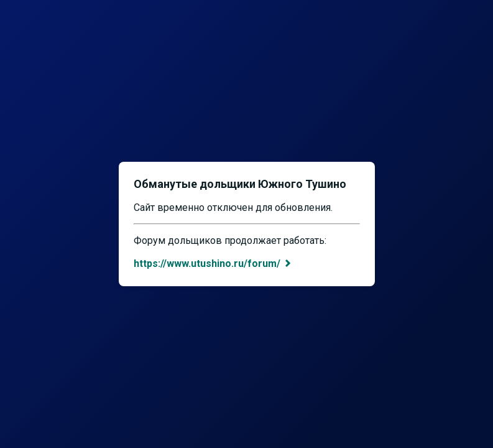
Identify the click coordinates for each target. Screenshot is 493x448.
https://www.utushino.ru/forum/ (213, 264)
